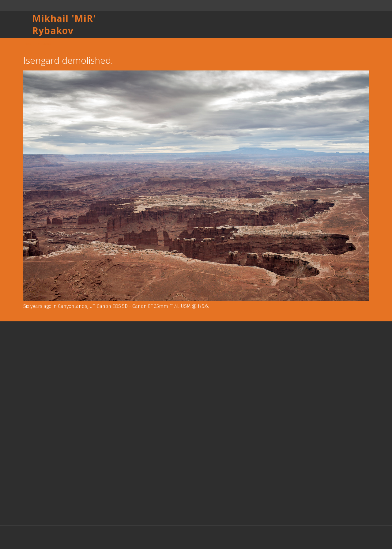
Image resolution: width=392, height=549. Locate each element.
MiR (84, 18)
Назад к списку (36, 44)
